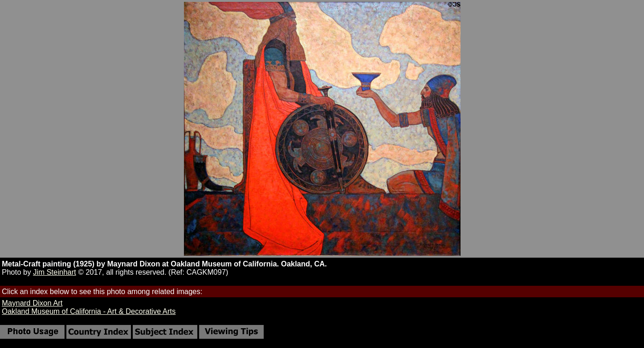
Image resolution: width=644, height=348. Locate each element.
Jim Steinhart (55, 272)
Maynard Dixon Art (32, 303)
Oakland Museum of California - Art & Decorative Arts (89, 311)
